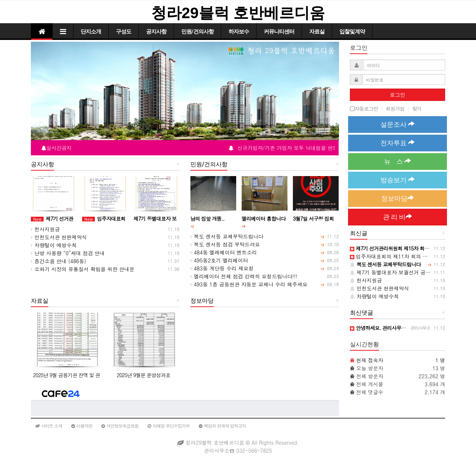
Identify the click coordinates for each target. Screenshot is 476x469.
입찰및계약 (352, 32)
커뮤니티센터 (279, 32)
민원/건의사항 (197, 32)
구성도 (124, 32)
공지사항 (156, 32)
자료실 (317, 32)
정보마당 (398, 198)
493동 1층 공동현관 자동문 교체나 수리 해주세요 (249, 284)
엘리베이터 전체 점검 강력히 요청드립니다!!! (244, 276)
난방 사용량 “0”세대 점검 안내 (68, 253)
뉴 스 (398, 161)
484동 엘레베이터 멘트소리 (224, 252)
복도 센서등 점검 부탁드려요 (225, 244)
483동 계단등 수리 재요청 (222, 268)
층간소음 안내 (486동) (59, 261)
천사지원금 (45, 229)
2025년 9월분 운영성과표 (143, 375)
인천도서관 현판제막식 (59, 237)
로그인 (398, 95)
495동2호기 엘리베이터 (219, 260)
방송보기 (398, 180)
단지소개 (91, 32)
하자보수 (239, 32)
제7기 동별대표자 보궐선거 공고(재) (395, 272)
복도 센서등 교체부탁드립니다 (227, 236)
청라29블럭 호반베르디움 (238, 13)
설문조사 (398, 124)
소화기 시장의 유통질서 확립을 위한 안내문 (83, 269)
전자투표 (398, 143)
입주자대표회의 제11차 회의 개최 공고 (398, 256)
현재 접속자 (370, 360)
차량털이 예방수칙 (54, 245)
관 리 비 (398, 217)
